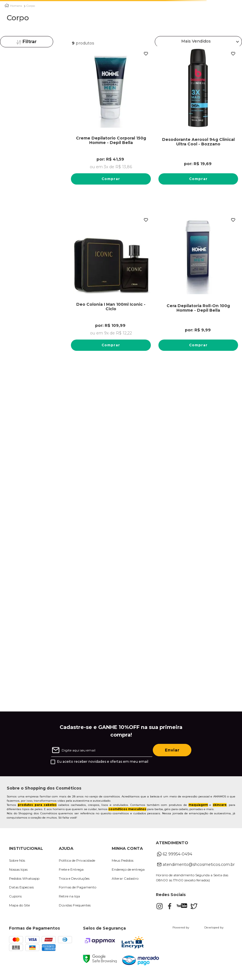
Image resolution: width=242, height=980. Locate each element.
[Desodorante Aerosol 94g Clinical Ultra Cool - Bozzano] (198, 123)
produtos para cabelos (37, 809)
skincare (220, 809)
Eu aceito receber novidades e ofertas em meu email (103, 765)
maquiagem (198, 809)
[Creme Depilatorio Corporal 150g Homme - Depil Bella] (111, 123)
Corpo (31, 6)
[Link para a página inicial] (7, 5)
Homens (16, 6)
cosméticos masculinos (127, 813)
